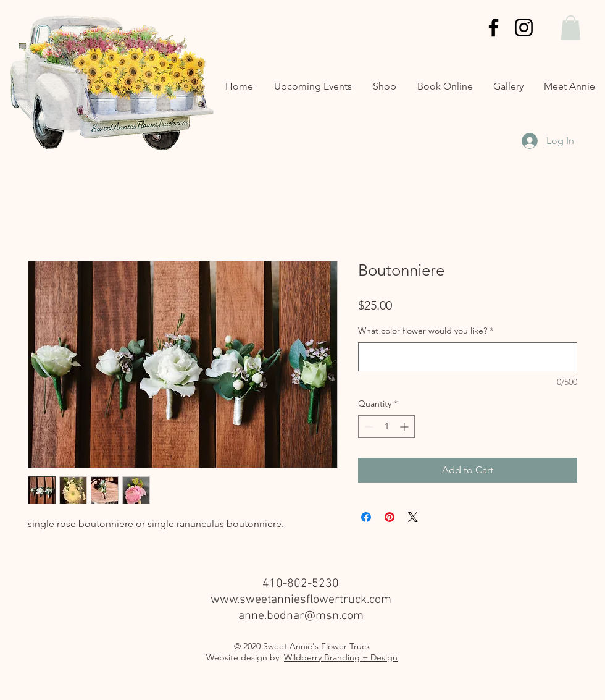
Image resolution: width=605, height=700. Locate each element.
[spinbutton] (386, 427)
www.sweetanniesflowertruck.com (301, 600)
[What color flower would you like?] (468, 357)
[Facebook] (494, 27)
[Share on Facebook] (366, 517)
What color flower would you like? (426, 331)
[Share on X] (413, 517)
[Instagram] (524, 27)
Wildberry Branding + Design (341, 657)
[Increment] (405, 427)
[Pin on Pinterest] (390, 517)
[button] (571, 27)
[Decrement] (368, 427)
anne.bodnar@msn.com (301, 616)
